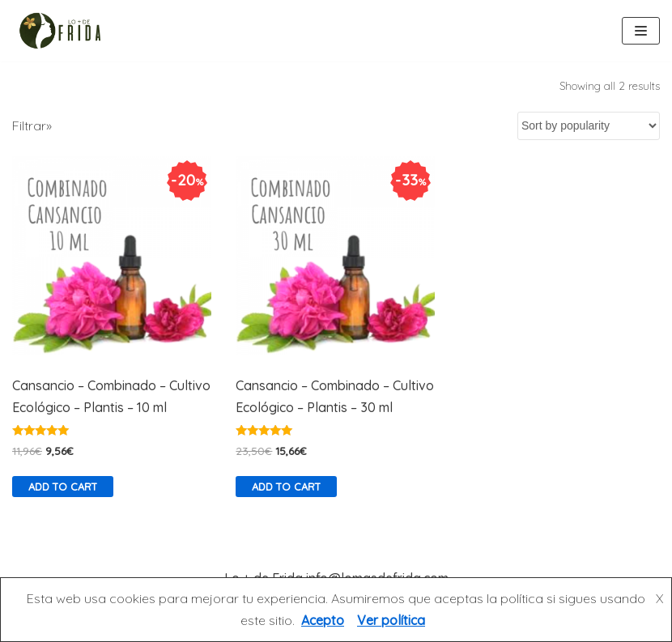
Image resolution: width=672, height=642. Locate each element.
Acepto (323, 620)
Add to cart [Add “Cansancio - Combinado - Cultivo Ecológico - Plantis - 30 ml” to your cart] (286, 487)
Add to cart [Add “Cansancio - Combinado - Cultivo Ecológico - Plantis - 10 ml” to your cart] (63, 487)
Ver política (391, 620)
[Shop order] (589, 126)
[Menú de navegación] (641, 31)
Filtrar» (32, 125)
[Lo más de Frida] (65, 31)
